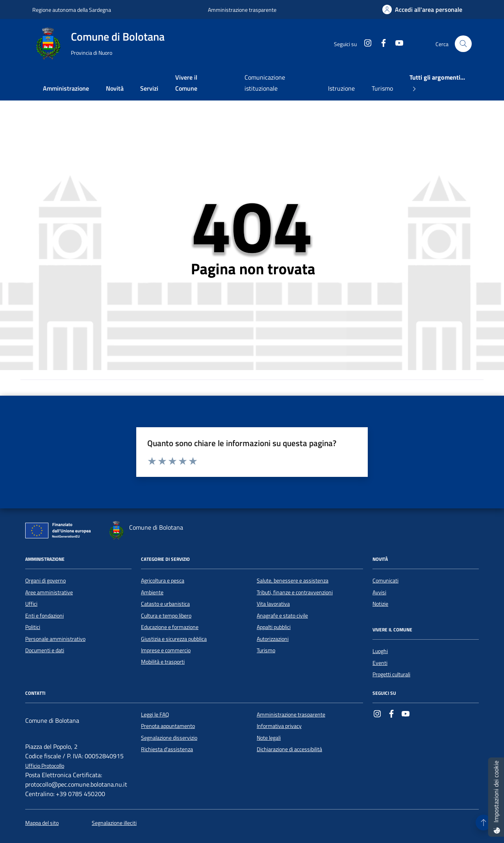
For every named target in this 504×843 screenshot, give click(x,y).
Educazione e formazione (170, 627)
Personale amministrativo (55, 639)
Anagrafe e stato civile (282, 616)
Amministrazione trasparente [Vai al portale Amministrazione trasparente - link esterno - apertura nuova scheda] (242, 10)
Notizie (380, 604)
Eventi (380, 663)
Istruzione (341, 88)
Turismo (382, 88)
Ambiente (152, 592)
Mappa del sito (42, 823)
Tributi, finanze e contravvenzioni (295, 592)
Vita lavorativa (273, 604)
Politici (33, 627)
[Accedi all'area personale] (422, 9)
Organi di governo (45, 581)
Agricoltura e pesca (163, 581)
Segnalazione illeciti (114, 823)
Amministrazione (66, 88)
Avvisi (379, 592)
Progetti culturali (391, 674)
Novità (115, 88)
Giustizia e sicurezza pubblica (174, 639)
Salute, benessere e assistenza (293, 581)
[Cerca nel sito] (463, 44)
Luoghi (380, 651)
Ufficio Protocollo (45, 766)
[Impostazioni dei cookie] (496, 797)
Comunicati (385, 581)
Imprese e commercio (166, 650)
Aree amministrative (49, 592)
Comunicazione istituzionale (265, 83)
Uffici (31, 604)
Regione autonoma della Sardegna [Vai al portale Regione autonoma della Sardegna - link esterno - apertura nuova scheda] (72, 10)
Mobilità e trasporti (163, 662)
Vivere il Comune (186, 83)
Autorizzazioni (273, 639)
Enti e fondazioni (44, 616)
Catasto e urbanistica (165, 604)
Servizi (149, 88)
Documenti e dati (45, 650)
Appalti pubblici (274, 627)
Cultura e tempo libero (166, 616)
